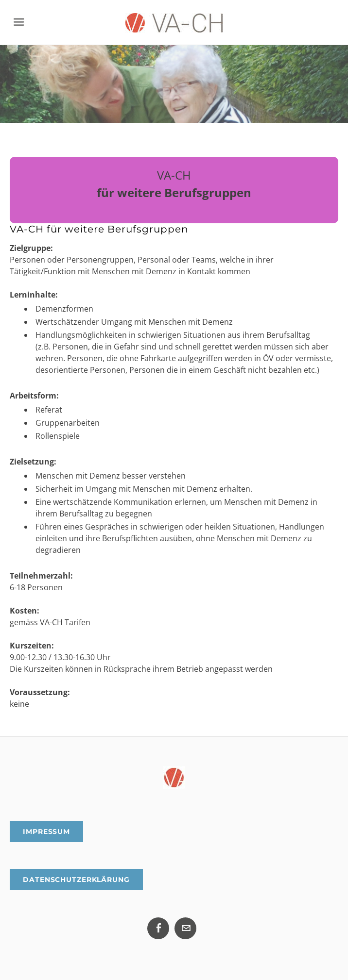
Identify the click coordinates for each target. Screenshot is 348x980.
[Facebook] (158, 928)
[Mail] (185, 928)
